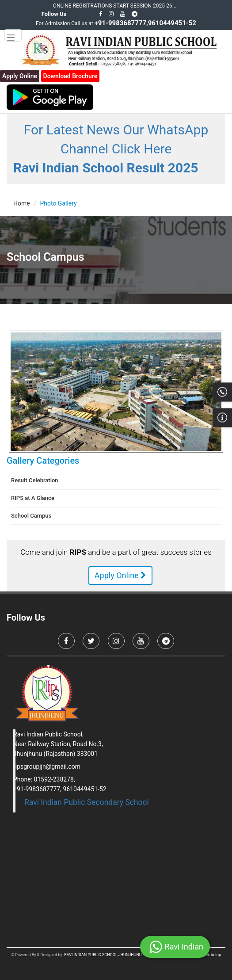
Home (22, 203)
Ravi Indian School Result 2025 (106, 168)
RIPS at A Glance (33, 498)
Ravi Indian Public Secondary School (87, 802)
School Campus (31, 516)
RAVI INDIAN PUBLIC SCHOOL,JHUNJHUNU (103, 955)
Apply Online (120, 575)
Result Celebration (35, 480)
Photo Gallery (58, 203)
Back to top (211, 955)
